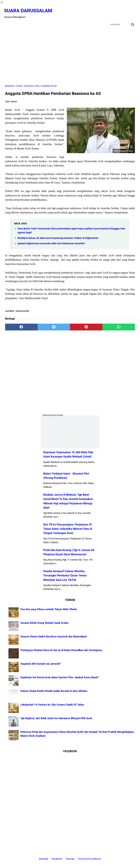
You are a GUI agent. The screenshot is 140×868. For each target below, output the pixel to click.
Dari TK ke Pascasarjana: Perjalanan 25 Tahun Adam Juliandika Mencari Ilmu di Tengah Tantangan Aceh (68, 528)
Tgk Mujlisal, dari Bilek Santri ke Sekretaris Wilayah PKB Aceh (56, 718)
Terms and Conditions (89, 859)
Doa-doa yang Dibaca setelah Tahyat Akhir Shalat (49, 609)
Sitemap (70, 859)
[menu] (7, 21)
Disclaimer (57, 859)
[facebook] (107, 11)
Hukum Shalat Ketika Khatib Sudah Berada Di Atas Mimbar (54, 691)
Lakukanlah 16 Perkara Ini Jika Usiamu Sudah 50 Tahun (52, 704)
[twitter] (115, 11)
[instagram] (131, 11)
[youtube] (123, 11)
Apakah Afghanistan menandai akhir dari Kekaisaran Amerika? (51, 241)
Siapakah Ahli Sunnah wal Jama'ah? (41, 663)
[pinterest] (86, 324)
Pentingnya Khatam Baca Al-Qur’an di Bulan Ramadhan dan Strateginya (61, 650)
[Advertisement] (70, 53)
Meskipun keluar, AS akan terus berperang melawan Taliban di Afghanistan (58, 236)
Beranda (44, 859)
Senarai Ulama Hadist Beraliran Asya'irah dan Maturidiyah (54, 636)
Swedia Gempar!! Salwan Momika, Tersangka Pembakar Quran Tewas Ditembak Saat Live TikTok (65, 575)
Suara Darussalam (29, 8)
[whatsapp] (119, 324)
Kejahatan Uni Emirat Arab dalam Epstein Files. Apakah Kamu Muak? (60, 677)
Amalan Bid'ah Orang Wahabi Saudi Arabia (44, 622)
